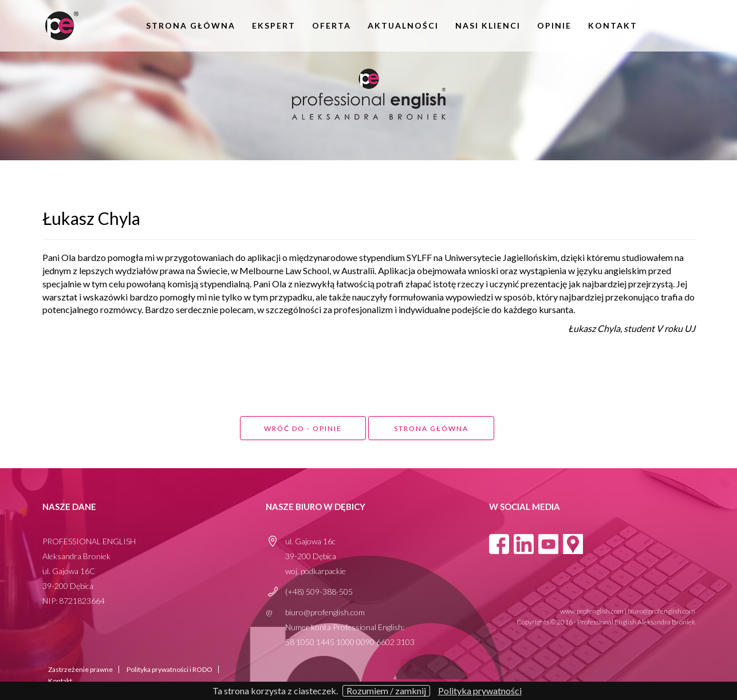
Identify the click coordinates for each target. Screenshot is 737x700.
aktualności (403, 26)
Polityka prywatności (480, 691)
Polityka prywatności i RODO (170, 669)
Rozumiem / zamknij (386, 691)
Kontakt (613, 26)
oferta (332, 26)
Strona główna (191, 26)
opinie (554, 26)
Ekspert (274, 26)
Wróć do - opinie (303, 428)
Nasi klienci (488, 26)
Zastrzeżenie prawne (80, 669)
